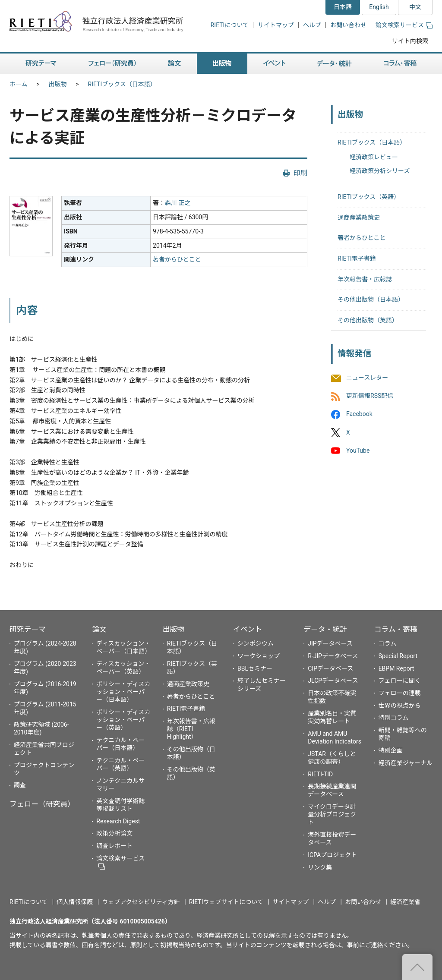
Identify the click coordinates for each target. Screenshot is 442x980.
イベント (248, 629)
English (379, 7)
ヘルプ (312, 25)
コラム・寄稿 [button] (400, 64)
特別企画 (391, 750)
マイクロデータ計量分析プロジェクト (332, 814)
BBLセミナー (255, 668)
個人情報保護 (75, 902)
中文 (415, 7)
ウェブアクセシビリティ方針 (141, 902)
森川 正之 (178, 203)
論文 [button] (174, 64)
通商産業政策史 (359, 217)
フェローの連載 (400, 693)
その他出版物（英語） (368, 320)
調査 (20, 785)
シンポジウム (256, 643)
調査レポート (114, 846)
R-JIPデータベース (333, 656)
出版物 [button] (222, 64)
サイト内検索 (410, 41)
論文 (99, 629)
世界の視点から (400, 706)
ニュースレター (367, 378)
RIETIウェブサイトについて (226, 902)
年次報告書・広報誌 (365, 279)
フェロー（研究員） (42, 804)
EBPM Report (396, 668)
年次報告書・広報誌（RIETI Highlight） (191, 729)
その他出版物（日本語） (371, 299)
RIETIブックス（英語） (369, 197)
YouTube (358, 451)
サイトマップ (276, 25)
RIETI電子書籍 (357, 258)
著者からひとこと (177, 259)
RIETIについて (230, 25)
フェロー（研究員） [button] (112, 64)
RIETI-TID (320, 774)
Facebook (359, 414)
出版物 (58, 84)
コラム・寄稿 (396, 629)
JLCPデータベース (333, 681)
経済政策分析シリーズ (380, 171)
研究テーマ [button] (41, 64)
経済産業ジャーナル (406, 763)
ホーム (19, 84)
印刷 (300, 173)
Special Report (398, 656)
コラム (388, 643)
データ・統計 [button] (335, 64)
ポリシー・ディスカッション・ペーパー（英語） (123, 720)
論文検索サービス (404, 25)
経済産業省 (405, 902)
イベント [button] (274, 64)
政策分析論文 (114, 833)
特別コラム (394, 718)
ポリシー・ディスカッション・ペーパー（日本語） (123, 692)
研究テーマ (28, 629)
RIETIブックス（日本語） (122, 84)
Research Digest (118, 821)
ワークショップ (259, 656)
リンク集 (320, 867)
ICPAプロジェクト (332, 855)
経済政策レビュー (374, 157)
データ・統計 (325, 629)
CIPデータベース (330, 668)
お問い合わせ (348, 25)
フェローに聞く (400, 681)
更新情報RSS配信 (370, 396)
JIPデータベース (330, 643)
